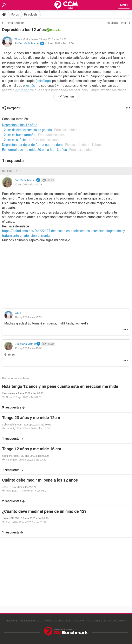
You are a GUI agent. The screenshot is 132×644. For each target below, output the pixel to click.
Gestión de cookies (114, 621)
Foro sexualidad (66, 130)
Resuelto (55, 30)
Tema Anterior (15, 23)
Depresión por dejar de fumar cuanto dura (32, 145)
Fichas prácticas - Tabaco (84, 145)
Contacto (78, 621)
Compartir (14, 108)
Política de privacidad (57, 621)
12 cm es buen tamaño (19, 135)
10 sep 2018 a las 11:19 (28, 184)
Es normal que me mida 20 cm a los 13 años (34, 150)
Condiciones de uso (29, 621)
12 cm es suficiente (16, 140)
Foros (15, 14)
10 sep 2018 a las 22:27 (28, 317)
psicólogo (44, 81)
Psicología (31, 14)
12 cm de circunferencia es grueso (27, 130)
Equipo (11, 621)
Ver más (69, 96)
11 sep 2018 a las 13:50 (60, 43)
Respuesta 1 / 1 (13, 171)
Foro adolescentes (51, 135)
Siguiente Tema (116, 23)
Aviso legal (93, 621)
